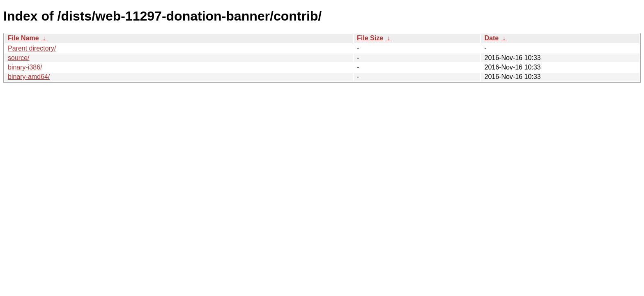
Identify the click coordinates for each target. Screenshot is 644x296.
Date (491, 38)
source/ (18, 58)
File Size (370, 38)
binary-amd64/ (29, 77)
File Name (23, 38)
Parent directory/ (32, 48)
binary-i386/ (25, 67)
